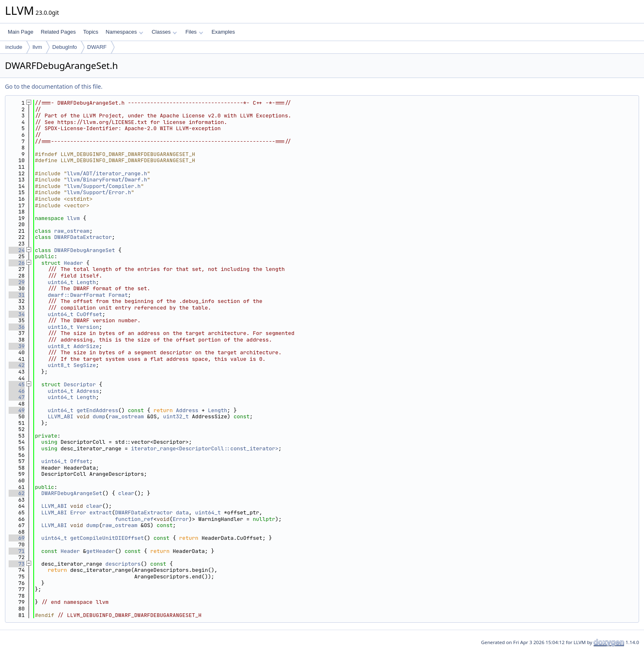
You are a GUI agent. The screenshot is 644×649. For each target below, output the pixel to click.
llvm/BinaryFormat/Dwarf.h (107, 180)
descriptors (123, 564)
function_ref (134, 519)
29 (17, 282)
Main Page (21, 32)
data (182, 513)
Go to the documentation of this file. (54, 86)
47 (17, 397)
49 (17, 410)
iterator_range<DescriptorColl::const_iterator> (205, 448)
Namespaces (124, 32)
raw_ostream (72, 231)
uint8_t (59, 346)
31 (17, 295)
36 (17, 327)
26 (17, 263)
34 (17, 314)
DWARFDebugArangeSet (85, 250)
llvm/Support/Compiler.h (104, 186)
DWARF (97, 47)
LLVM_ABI (60, 416)
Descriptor (80, 384)
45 (17, 384)
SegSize (85, 365)
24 (17, 250)
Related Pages (58, 32)
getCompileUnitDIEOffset (107, 538)
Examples (223, 32)
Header (73, 263)
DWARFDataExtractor (83, 237)
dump (99, 416)
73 (17, 564)
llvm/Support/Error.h (99, 192)
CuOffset (89, 314)
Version (88, 327)
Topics (91, 32)
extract (101, 513)
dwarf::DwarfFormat (76, 295)
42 (17, 365)
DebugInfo (64, 47)
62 (17, 493)
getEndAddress (97, 410)
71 (17, 551)
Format (118, 295)
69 (17, 538)
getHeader (101, 551)
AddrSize (86, 346)
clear (126, 493)
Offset (80, 461)
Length (86, 282)
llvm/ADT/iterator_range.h (107, 173)
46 (17, 391)
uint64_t (60, 282)
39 (17, 346)
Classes (164, 32)
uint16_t (60, 327)
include (14, 47)
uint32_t (176, 416)
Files (194, 32)
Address (88, 391)
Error (78, 513)
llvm (37, 47)
